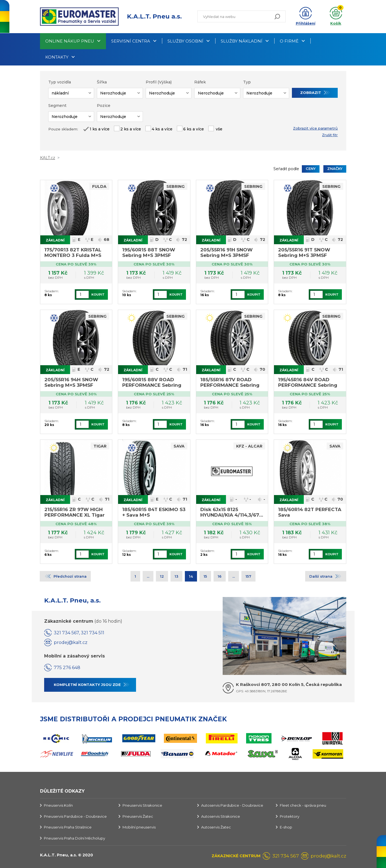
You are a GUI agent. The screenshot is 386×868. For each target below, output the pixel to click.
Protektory (290, 816)
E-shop (286, 827)
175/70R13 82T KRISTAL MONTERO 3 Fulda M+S (73, 252)
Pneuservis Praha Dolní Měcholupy (74, 838)
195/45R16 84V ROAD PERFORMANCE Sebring (308, 382)
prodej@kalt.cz (71, 642)
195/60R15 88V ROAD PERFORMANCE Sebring (152, 382)
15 (205, 576)
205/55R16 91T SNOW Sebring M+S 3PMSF (304, 252)
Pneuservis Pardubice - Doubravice (75, 816)
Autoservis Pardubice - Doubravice (232, 805)
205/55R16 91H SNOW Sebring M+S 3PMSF (227, 252)
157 (248, 576)
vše (219, 129)
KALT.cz (48, 158)
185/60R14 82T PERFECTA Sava (310, 512)
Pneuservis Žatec (138, 816)
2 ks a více (131, 129)
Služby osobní (185, 41)
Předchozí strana (70, 576)
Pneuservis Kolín (58, 805)
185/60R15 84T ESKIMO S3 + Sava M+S (154, 512)
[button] (306, 17)
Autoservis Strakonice (221, 816)
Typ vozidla (60, 82)
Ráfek (200, 82)
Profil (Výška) (159, 82)
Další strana (321, 576)
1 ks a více (100, 129)
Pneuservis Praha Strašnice (68, 827)
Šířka (102, 82)
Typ (247, 82)
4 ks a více (162, 129)
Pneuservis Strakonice (142, 805)
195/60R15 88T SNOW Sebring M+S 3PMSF (149, 252)
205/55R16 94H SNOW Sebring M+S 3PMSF (71, 382)
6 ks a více (194, 129)
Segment (57, 106)
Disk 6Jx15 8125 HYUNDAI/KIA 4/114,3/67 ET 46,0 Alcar (230, 513)
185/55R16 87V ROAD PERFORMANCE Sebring (230, 382)
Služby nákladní (242, 41)
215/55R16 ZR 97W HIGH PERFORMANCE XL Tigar (74, 512)
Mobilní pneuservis (139, 827)
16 (220, 576)
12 (162, 576)
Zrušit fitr (330, 135)
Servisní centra (131, 41)
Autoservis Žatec (216, 827)
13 (176, 576)
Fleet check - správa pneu (303, 805)
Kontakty (57, 57)
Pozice (104, 106)
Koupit (98, 294)
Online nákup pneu (70, 41)
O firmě (289, 41)
